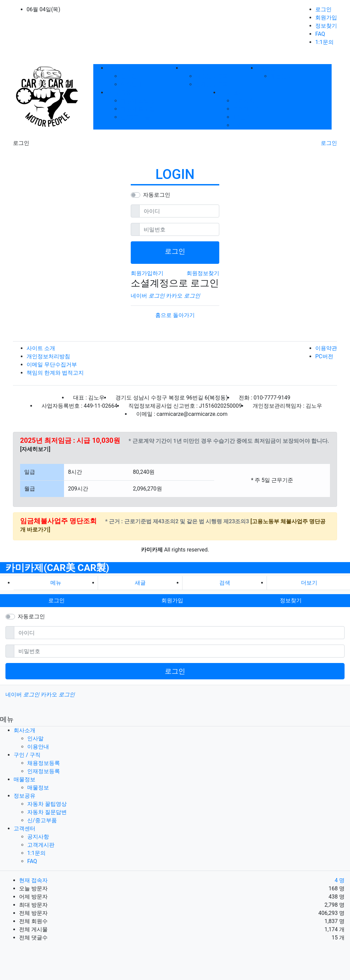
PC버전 (324, 356)
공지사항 (244, 101)
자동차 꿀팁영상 (140, 101)
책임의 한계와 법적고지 (55, 373)
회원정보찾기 (203, 273)
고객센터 (25, 828)
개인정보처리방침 (48, 356)
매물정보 (281, 76)
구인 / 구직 (27, 755)
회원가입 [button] (172, 600)
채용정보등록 (212, 76)
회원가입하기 (147, 273)
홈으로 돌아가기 (175, 315)
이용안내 (131, 84)
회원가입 (326, 18)
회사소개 (25, 730)
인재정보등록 (212, 84)
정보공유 (25, 796)
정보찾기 (326, 26)
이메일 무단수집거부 (52, 365)
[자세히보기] (35, 449)
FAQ (320, 34)
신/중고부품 (135, 117)
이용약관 (326, 348)
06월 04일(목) (43, 9)
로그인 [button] (57, 600)
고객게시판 (246, 109)
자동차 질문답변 (140, 109)
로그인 (323, 9)
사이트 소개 (41, 348)
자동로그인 (157, 195)
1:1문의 (324, 42)
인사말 (129, 76)
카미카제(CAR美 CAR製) (57, 568)
